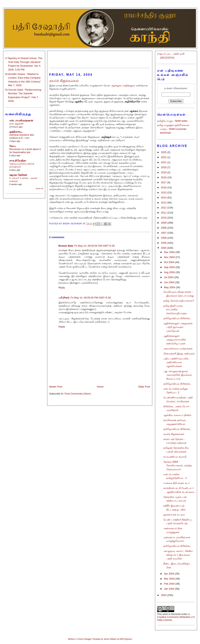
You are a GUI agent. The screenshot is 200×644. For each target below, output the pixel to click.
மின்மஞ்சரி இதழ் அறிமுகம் (179, 354)
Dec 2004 (170, 252)
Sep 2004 (170, 267)
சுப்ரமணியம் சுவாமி (175, 457)
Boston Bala (66, 246)
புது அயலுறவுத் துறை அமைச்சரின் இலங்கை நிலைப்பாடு (177, 375)
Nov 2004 (170, 257)
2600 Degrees (126, 639)
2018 (164, 177)
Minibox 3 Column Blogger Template (84, 639)
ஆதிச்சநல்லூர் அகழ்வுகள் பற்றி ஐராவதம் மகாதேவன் (178, 327)
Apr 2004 (169, 574)
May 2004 (170, 287)
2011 (164, 213)
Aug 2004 (170, 272)
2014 (164, 198)
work (165, 614)
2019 (164, 172)
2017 (164, 182)
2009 (164, 223)
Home (100, 387)
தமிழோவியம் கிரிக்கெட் (177, 318)
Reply (62, 288)
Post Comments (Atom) (78, 394)
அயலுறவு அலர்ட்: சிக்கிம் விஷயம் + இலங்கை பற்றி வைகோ (178, 555)
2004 (164, 248)
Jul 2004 (169, 277)
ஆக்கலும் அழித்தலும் (123, 85)
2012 (164, 208)
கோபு (13, 146)
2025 (164, 152)
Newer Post (56, 387)
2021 (164, 162)
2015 (164, 193)
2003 (164, 595)
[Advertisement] (100, 58)
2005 (164, 243)
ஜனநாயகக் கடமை (174, 515)
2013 (164, 203)
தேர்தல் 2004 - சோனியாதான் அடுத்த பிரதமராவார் (177, 466)
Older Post (144, 387)
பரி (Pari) (64, 298)
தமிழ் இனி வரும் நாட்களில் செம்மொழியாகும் (175, 310)
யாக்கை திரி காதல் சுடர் (177, 483)
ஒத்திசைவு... (16, 132)
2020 (164, 167)
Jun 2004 (169, 282)
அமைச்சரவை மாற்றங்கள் (178, 349)
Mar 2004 (170, 579)
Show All (39, 188)
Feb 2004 (170, 584)
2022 (164, 157)
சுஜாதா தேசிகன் (18, 175)
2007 (164, 233)
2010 (164, 218)
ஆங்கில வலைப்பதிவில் (177, 415)
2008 (164, 228)
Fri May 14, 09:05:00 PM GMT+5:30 (91, 298)
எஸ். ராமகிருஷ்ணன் (21, 120)
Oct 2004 (169, 262)
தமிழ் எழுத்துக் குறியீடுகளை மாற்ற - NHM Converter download (173, 129)
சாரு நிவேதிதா (18, 161)
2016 (164, 187)
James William (110, 639)
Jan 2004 (169, 589)
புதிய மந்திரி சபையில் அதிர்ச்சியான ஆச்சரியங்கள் (176, 362)
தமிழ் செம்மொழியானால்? (179, 301)
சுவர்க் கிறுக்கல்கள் (174, 434)
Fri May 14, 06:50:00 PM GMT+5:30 (94, 246)
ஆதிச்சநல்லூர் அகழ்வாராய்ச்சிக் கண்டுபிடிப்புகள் (175, 340)
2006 (164, 238)
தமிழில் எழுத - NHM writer (172, 121)
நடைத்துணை (16, 124)
